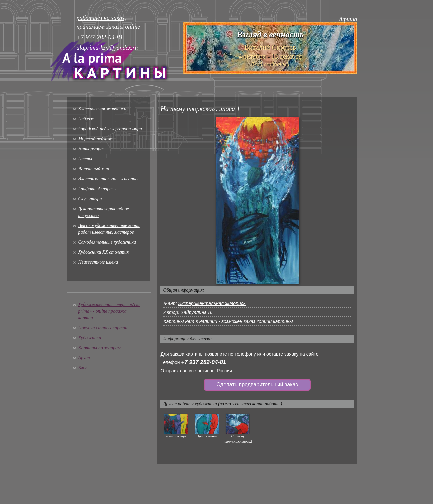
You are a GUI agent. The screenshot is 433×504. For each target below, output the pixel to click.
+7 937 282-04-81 (203, 362)
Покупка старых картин (103, 328)
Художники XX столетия (104, 252)
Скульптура (90, 199)
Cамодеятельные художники (107, 242)
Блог (83, 368)
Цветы (85, 159)
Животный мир (94, 169)
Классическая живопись (102, 109)
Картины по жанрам (99, 348)
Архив (84, 358)
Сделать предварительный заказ (257, 384)
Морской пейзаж (95, 139)
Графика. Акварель (97, 189)
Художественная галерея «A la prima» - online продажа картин (109, 311)
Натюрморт (91, 149)
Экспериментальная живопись (109, 179)
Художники (90, 338)
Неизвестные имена (98, 262)
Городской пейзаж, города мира (110, 129)
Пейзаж (86, 119)
